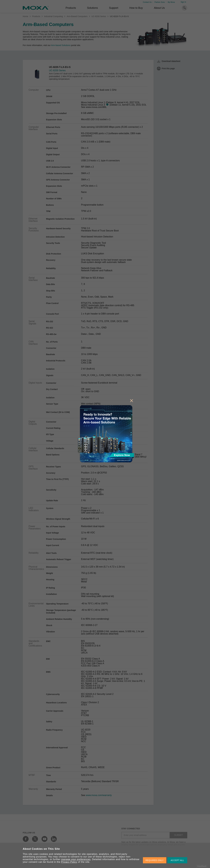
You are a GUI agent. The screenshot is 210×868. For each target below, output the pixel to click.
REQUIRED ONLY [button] (155, 860)
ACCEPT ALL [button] (177, 860)
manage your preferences (76, 859)
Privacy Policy (69, 862)
